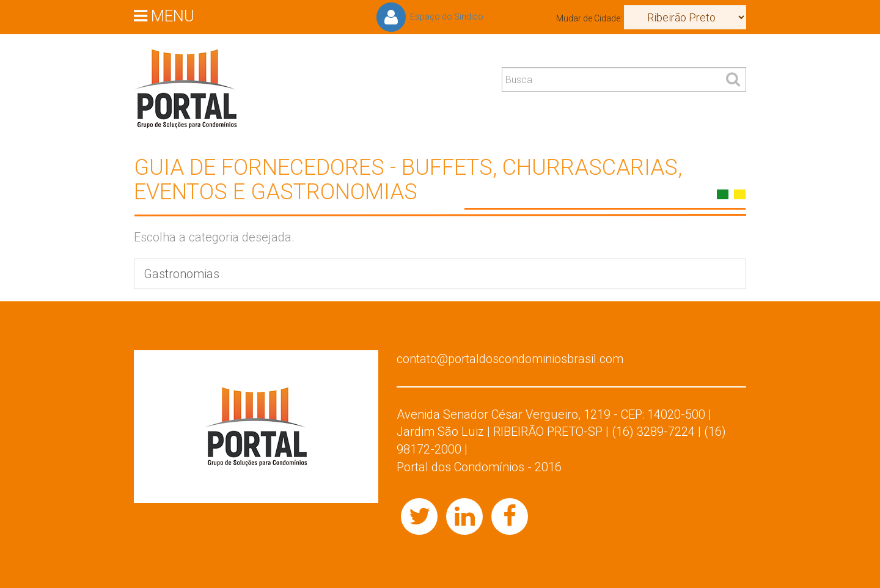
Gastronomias (182, 274)
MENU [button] (164, 15)
